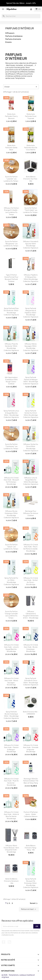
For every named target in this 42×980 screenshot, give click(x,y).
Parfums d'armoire (13, 39)
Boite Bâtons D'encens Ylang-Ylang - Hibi (31, 848)
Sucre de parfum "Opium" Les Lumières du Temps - (11, 547)
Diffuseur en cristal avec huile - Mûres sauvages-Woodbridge (11, 682)
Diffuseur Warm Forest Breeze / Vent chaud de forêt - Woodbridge (11, 849)
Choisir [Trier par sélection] (21, 87)
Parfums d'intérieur (20, 28)
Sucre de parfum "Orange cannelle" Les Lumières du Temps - (11, 615)
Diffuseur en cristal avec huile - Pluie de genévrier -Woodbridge (11, 782)
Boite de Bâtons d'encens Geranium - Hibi (11, 881)
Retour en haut (29, 909)
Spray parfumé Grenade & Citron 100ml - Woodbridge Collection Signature (31, 682)
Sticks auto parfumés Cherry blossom (11, 116)
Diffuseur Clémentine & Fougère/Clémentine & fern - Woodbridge (31, 615)
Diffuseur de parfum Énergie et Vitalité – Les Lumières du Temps (11, 211)
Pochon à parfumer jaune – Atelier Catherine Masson (31, 814)
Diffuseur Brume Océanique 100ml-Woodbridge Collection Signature (11, 514)
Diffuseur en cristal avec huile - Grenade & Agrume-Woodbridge (31, 748)
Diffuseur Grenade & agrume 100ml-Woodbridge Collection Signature (31, 245)
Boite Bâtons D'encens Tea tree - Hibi (31, 179)
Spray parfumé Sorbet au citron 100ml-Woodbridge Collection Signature (31, 414)
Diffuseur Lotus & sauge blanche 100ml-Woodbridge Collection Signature (31, 481)
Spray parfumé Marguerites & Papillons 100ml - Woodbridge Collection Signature (31, 313)
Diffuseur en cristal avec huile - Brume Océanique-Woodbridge (31, 648)
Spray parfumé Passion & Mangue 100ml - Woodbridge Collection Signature (31, 381)
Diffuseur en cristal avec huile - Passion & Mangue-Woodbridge (11, 748)
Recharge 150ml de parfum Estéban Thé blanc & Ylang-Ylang (31, 781)
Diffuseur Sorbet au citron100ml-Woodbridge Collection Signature (31, 447)
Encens (8, 42)
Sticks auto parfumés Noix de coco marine (31, 148)
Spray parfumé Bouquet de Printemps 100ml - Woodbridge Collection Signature (31, 883)
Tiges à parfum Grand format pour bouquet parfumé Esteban (11, 278)
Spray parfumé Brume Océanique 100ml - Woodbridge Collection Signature (11, 715)
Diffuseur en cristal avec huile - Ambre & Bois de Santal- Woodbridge (11, 815)
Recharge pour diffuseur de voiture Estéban (31, 513)
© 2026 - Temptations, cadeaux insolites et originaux (18, 976)
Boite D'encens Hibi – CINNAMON (31, 713)
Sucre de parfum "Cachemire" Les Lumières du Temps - (11, 446)
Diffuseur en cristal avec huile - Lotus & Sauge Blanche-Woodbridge (11, 648)
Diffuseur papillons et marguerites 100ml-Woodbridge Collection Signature (31, 278)
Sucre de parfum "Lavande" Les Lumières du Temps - (11, 179)
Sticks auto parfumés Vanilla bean (11, 148)
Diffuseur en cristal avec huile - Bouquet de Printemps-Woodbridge (11, 481)
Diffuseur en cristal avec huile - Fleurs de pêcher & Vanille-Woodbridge (31, 548)
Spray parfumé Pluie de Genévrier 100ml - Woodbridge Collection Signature (11, 312)
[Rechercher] (21, 16)
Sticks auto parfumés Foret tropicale (31, 116)
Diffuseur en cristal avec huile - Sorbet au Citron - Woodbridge (31, 581)
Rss (9, 942)
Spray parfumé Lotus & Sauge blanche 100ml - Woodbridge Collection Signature (11, 414)
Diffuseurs (10, 33)
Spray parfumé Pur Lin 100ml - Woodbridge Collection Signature (11, 581)
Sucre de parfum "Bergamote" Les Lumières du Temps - (11, 244)
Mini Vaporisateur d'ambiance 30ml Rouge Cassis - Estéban (11, 381)
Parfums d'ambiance (14, 36)
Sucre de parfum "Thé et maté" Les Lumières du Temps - (31, 210)
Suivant (34, 903)
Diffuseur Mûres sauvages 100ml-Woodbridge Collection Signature (31, 347)
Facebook (4, 942)
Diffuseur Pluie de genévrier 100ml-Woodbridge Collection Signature (11, 347)
